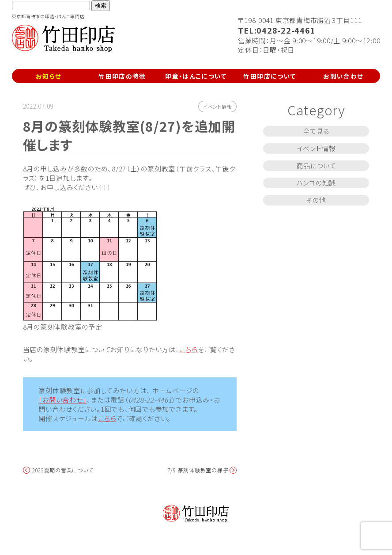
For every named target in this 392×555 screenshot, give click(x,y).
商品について (316, 165)
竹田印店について (269, 76)
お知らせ (49, 76)
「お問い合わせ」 (62, 400)
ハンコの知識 (317, 183)
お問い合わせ (343, 76)
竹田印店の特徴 (122, 76)
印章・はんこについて (196, 76)
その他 (316, 200)
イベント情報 (218, 106)
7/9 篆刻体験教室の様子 (198, 470)
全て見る (316, 131)
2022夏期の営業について (63, 470)
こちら (189, 349)
